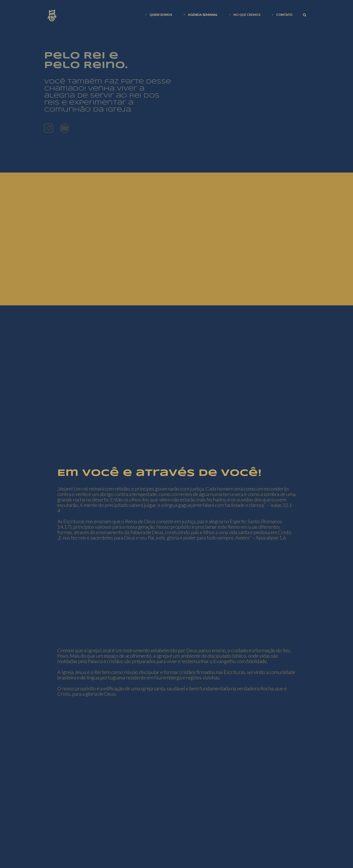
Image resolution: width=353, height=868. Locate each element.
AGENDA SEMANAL (200, 15)
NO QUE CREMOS (244, 15)
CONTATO (282, 15)
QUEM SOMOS (158, 15)
